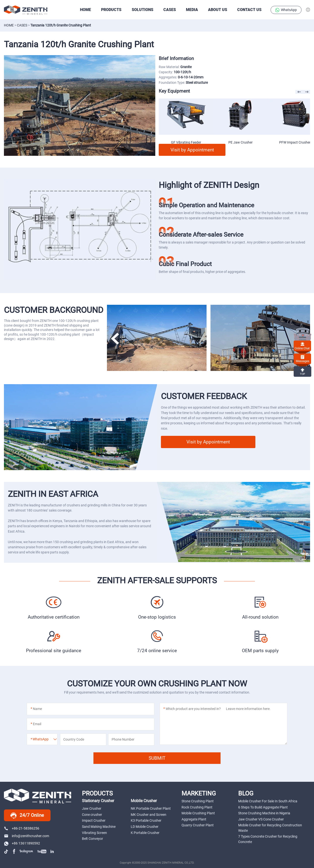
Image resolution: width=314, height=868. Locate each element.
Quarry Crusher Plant (198, 825)
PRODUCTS (111, 10)
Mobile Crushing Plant (198, 813)
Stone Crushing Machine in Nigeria (264, 813)
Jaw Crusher (92, 808)
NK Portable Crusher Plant (151, 808)
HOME (85, 10)
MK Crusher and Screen (149, 815)
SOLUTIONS (143, 10)
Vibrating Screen (94, 833)
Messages (302, 359)
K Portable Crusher (145, 833)
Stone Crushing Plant (198, 801)
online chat (302, 346)
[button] (115, 339)
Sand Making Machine (99, 827)
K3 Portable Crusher (146, 820)
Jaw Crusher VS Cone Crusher (261, 819)
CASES (170, 10)
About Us (218, 10)
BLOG (246, 793)
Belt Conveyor (92, 839)
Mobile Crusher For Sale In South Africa (268, 801)
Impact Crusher (94, 820)
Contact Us (249, 10)
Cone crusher (92, 815)
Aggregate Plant (194, 819)
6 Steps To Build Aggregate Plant (263, 807)
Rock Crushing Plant (197, 807)
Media (192, 10)
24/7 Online (27, 816)
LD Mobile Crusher (145, 827)
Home (9, 25)
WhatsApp (286, 10)
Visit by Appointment (192, 150)
